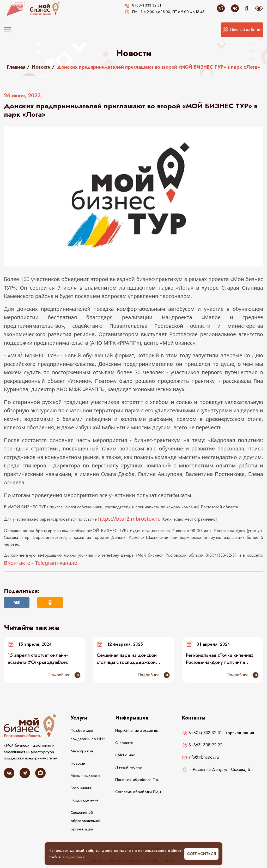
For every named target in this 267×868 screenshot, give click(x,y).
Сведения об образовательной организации (86, 821)
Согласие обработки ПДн (138, 792)
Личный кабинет (129, 767)
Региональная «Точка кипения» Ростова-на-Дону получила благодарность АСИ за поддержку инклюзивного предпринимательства (220, 659)
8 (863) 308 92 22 (202, 745)
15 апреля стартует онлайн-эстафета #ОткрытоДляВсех (38, 659)
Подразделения (85, 800)
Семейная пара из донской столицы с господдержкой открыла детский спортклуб (127, 659)
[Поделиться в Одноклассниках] (50, 602)
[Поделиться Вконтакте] (17, 602)
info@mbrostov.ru (200, 757)
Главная (16, 67)
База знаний (81, 788)
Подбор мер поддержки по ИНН (88, 735)
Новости (41, 67)
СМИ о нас (125, 755)
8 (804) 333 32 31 (202, 733)
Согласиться (201, 854)
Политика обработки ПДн (138, 780)
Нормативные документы (137, 730)
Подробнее (65, 675)
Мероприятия (82, 751)
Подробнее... (75, 857)
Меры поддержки (86, 776)
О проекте (124, 743)
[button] (242, 30)
